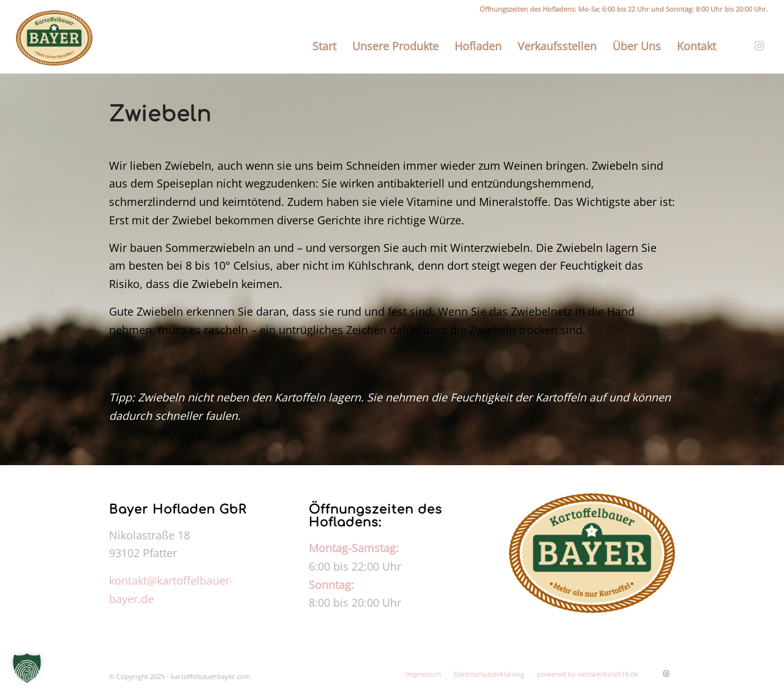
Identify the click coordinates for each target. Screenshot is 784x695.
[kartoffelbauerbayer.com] (54, 38)
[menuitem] (324, 46)
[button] (27, 668)
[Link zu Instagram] (759, 45)
